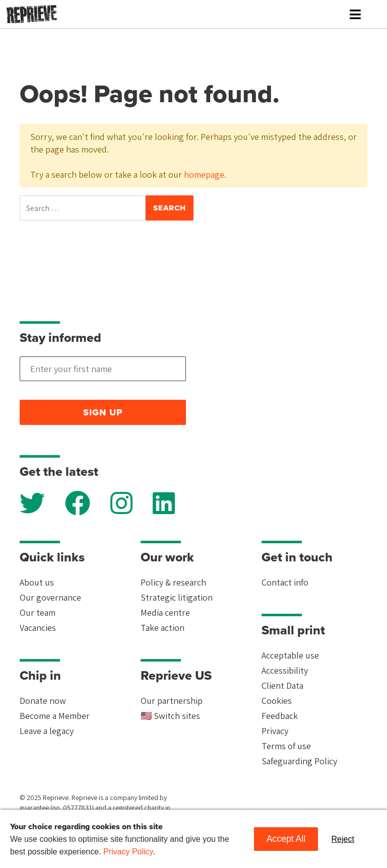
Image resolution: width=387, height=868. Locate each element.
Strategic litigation (177, 597)
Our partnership (172, 701)
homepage (204, 174)
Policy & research (173, 582)
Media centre (165, 612)
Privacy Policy (128, 852)
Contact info (285, 582)
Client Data (282, 685)
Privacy (275, 731)
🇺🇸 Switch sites (170, 716)
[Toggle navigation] (355, 14)
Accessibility (285, 670)
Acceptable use (290, 655)
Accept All (286, 839)
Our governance (50, 597)
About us (37, 582)
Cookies (277, 701)
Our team (38, 612)
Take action (163, 628)
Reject (343, 839)
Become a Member (55, 716)
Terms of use (286, 746)
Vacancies (38, 628)
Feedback (280, 716)
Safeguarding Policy (299, 761)
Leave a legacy (47, 731)
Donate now (43, 701)
